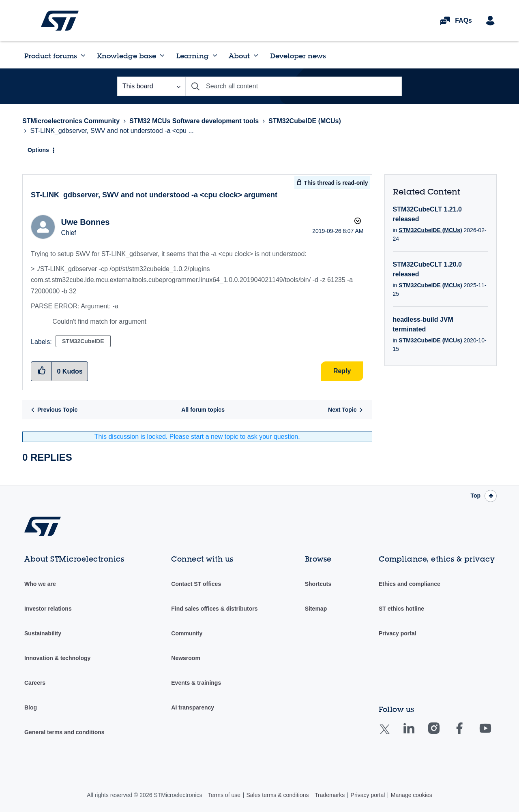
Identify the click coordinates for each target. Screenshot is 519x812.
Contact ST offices (196, 584)
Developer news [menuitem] (298, 56)
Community (187, 633)
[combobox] (294, 86)
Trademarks (330, 795)
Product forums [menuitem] (51, 56)
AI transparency (193, 707)
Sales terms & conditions (277, 795)
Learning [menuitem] (193, 56)
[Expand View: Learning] (215, 56)
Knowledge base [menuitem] (127, 56)
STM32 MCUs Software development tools (194, 121)
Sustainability (43, 633)
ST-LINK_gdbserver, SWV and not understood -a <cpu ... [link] (112, 131)
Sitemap (316, 609)
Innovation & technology (57, 658)
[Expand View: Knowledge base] (162, 56)
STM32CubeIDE (83, 341)
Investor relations (48, 609)
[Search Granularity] (151, 86)
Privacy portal (398, 633)
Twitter (391, 734)
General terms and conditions (64, 732)
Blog (31, 707)
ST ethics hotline (401, 609)
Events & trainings (196, 683)
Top (475, 496)
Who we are (40, 584)
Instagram (442, 734)
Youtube (493, 734)
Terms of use (224, 795)
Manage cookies (412, 795)
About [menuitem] (239, 56)
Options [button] (38, 150)
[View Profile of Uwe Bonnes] (85, 222)
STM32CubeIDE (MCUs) (305, 121)
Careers (35, 683)
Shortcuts (318, 584)
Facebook (467, 734)
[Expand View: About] (256, 56)
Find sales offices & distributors (214, 609)
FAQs (463, 20)
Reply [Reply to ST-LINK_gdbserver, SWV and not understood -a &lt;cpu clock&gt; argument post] (342, 371)
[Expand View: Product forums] (83, 56)
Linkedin (416, 734)
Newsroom (186, 658)
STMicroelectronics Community (60, 21)
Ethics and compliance (410, 584)
